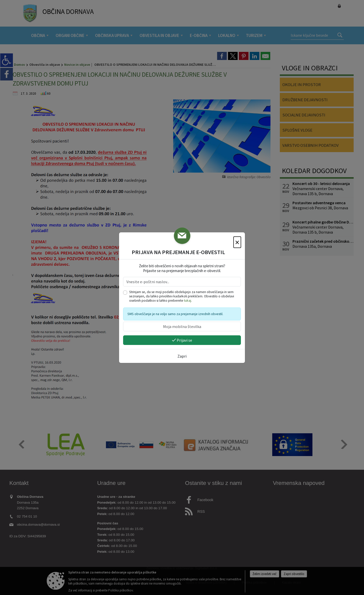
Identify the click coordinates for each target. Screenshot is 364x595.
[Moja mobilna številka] (182, 326)
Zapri (182, 356)
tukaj (188, 301)
